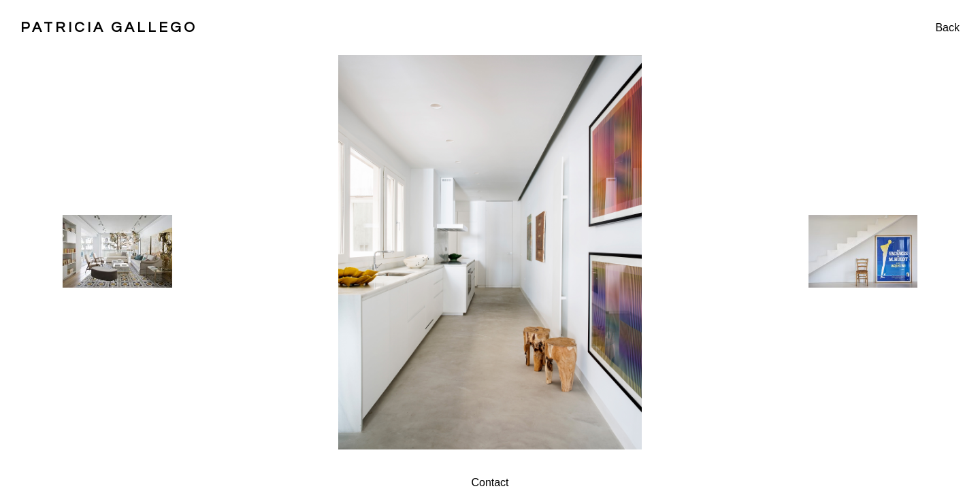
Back (947, 28)
